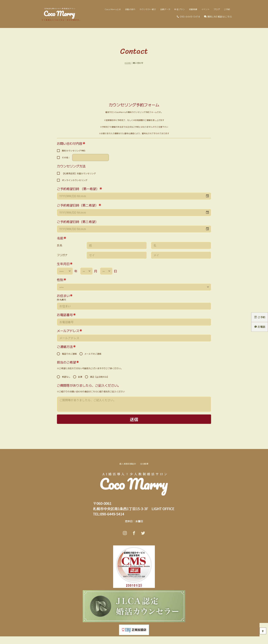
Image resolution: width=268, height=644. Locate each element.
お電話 (260, 327)
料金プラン (180, 9)
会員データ (165, 9)
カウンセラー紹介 (148, 9)
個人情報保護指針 (128, 464)
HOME (128, 63)
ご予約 (227, 9)
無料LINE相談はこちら (218, 17)
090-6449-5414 (188, 17)
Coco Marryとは (113, 9)
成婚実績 (193, 9)
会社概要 (144, 464)
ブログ (217, 9)
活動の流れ (130, 9)
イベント (206, 9)
